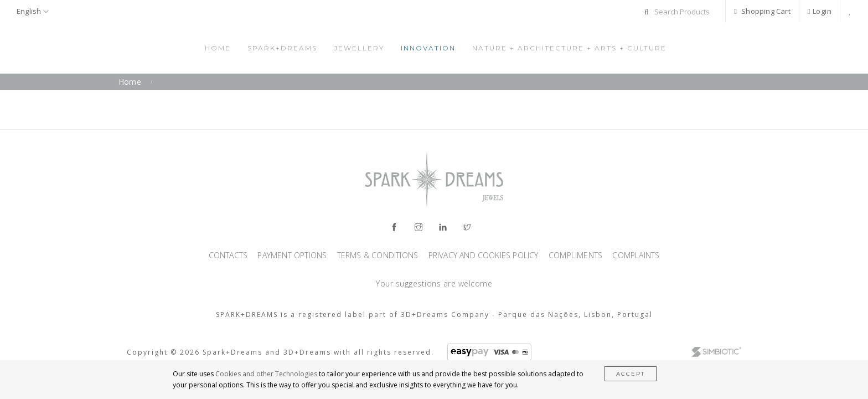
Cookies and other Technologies (266, 374)
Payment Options (293, 255)
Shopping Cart (762, 11)
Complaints (636, 255)
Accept (631, 374)
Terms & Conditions (379, 255)
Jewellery (359, 48)
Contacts (229, 255)
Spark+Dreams (282, 48)
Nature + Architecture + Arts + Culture (569, 48)
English (33, 11)
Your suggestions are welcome (434, 283)
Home (218, 48)
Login (820, 11)
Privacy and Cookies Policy (485, 255)
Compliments (577, 255)
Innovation (428, 48)
